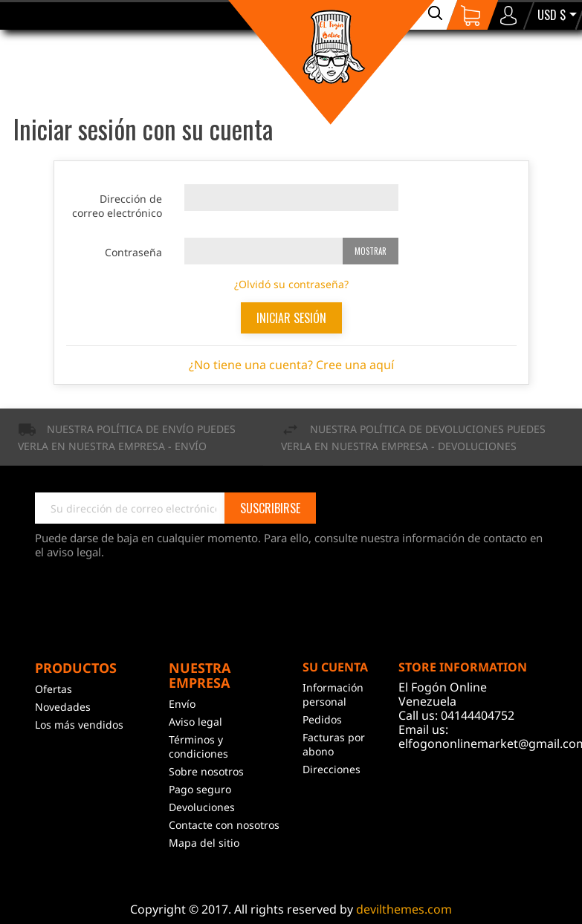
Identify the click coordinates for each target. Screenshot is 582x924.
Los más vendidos (79, 725)
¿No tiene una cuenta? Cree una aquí (291, 365)
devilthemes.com (404, 909)
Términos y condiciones (198, 746)
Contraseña (133, 252)
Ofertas (54, 689)
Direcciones (332, 769)
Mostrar (371, 251)
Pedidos (322, 719)
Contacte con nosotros (224, 825)
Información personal (333, 694)
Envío (182, 704)
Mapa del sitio (204, 843)
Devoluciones (202, 807)
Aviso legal (195, 722)
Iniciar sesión (291, 318)
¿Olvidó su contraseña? (291, 284)
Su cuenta (335, 667)
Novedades (63, 707)
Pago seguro (200, 789)
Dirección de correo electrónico (117, 206)
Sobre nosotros (206, 771)
